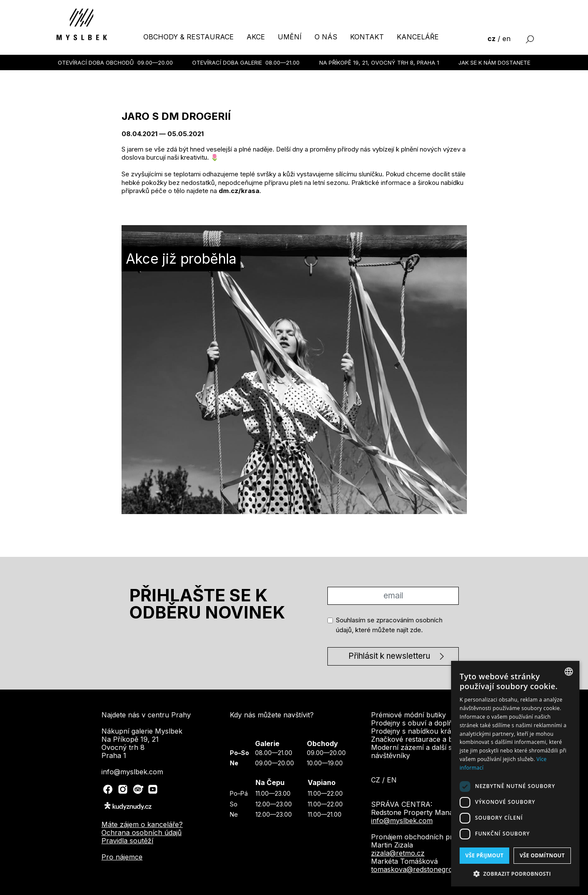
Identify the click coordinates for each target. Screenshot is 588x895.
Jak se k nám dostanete (494, 62)
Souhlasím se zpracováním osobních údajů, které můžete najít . (389, 625)
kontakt (367, 37)
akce (256, 37)
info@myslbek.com (402, 821)
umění (290, 37)
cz (491, 39)
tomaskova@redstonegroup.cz (421, 869)
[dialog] (515, 774)
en (506, 39)
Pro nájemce (122, 857)
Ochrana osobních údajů (141, 833)
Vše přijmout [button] (484, 855)
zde (416, 630)
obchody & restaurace (189, 37)
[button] (515, 874)
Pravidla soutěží (127, 841)
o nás (326, 37)
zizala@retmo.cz (398, 853)
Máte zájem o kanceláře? (142, 824)
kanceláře (418, 37)
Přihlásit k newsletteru (389, 656)
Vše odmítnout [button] (542, 855)
